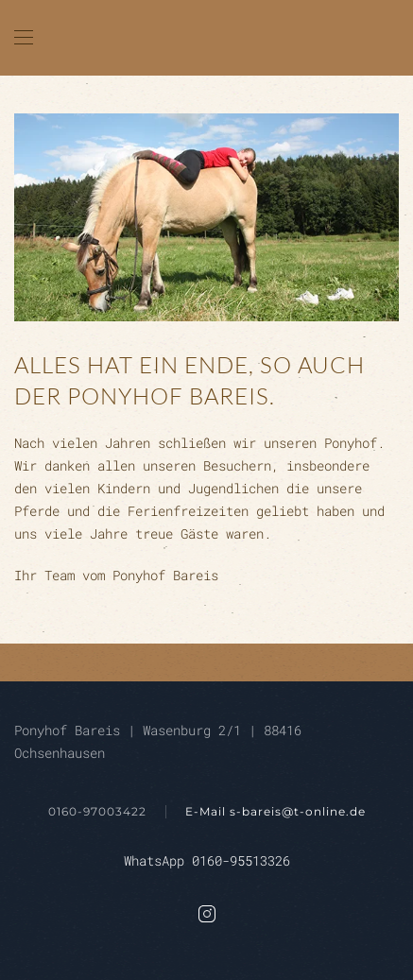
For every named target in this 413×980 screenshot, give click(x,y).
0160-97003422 (97, 811)
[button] (24, 38)
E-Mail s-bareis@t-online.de (275, 811)
